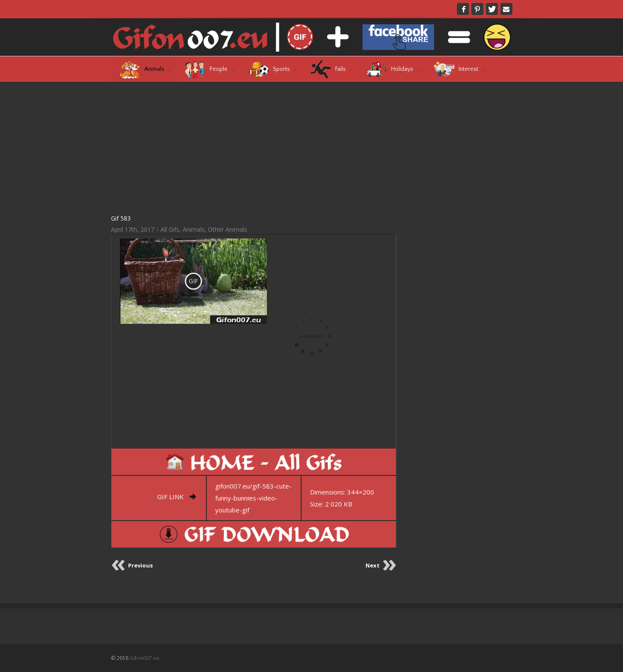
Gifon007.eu (145, 658)
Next (373, 565)
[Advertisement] (254, 148)
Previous (140, 565)
